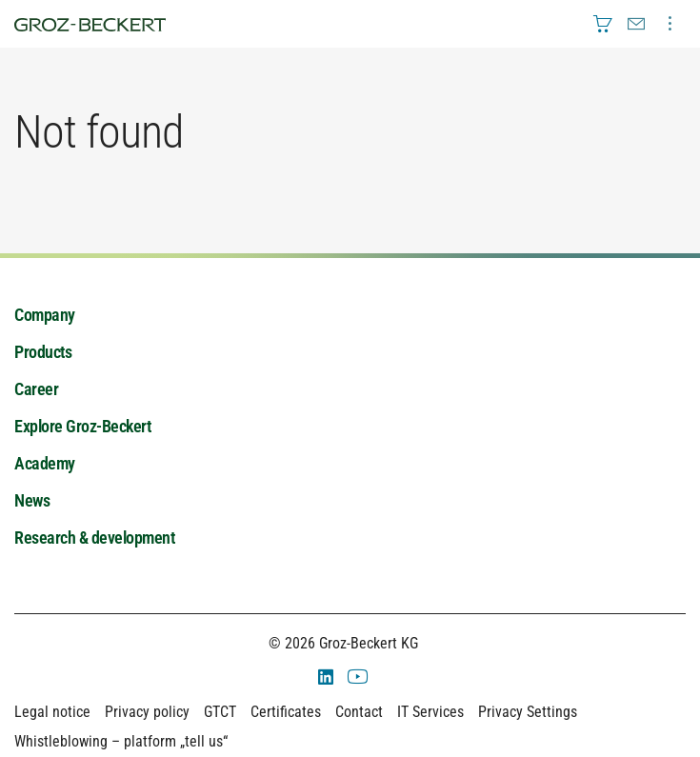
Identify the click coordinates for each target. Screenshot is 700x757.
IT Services (430, 712)
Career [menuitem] (36, 389)
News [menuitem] (32, 500)
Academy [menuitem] (45, 463)
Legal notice (52, 712)
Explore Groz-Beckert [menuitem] (82, 426)
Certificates (286, 712)
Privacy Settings (528, 712)
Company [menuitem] (45, 315)
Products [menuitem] (43, 352)
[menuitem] (603, 24)
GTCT (220, 712)
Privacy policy (147, 712)
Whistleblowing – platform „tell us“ (121, 741)
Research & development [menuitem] (94, 538)
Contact (359, 712)
